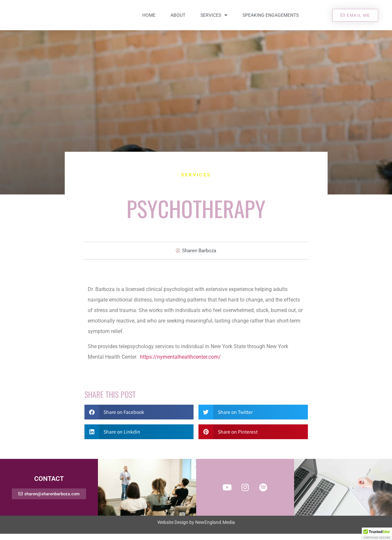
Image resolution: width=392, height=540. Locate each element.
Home (149, 18)
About (178, 18)
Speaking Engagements (271, 18)
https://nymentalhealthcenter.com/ (180, 363)
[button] (139, 418)
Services (214, 18)
